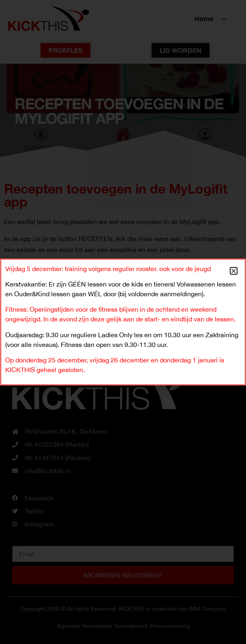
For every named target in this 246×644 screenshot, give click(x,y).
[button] (234, 271)
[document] (123, 322)
